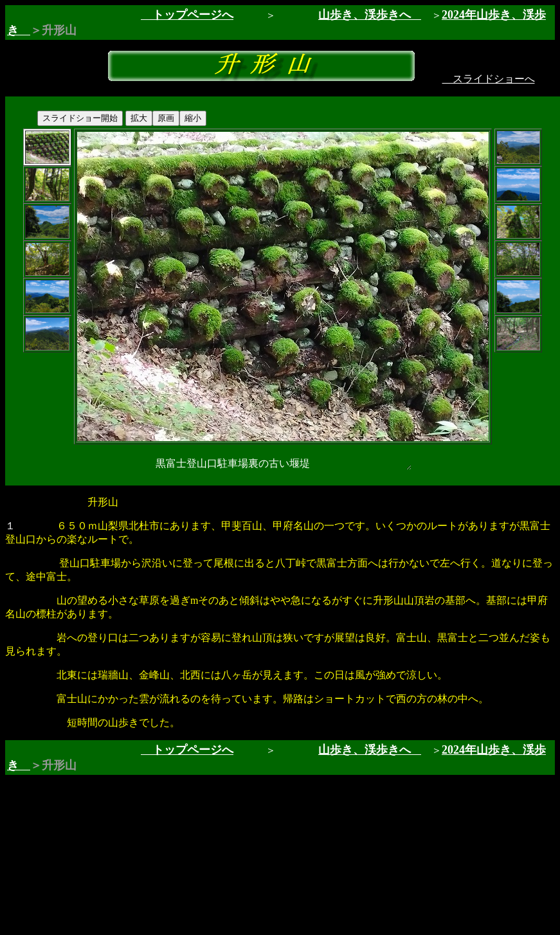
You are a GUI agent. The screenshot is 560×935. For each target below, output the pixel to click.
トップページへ (187, 15)
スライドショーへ (489, 79)
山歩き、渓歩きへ (365, 15)
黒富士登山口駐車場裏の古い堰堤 (283, 464)
